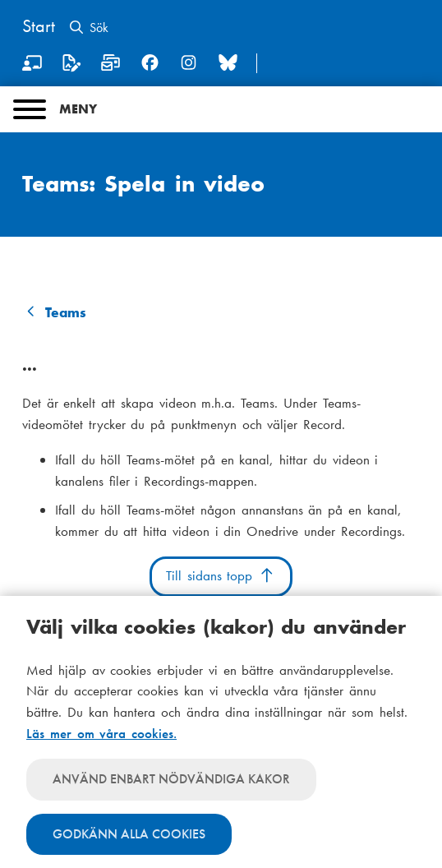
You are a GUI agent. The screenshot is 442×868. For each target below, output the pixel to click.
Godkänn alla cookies (129, 834)
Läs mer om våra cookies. (101, 733)
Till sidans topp (221, 575)
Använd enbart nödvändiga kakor (171, 779)
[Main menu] (221, 109)
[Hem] (39, 28)
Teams (66, 312)
